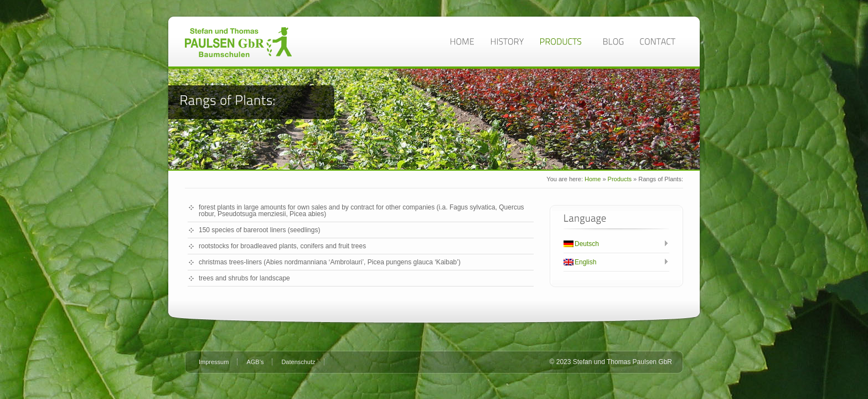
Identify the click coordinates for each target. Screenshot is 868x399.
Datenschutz (298, 362)
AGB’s (255, 362)
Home (593, 179)
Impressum (214, 362)
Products (620, 179)
